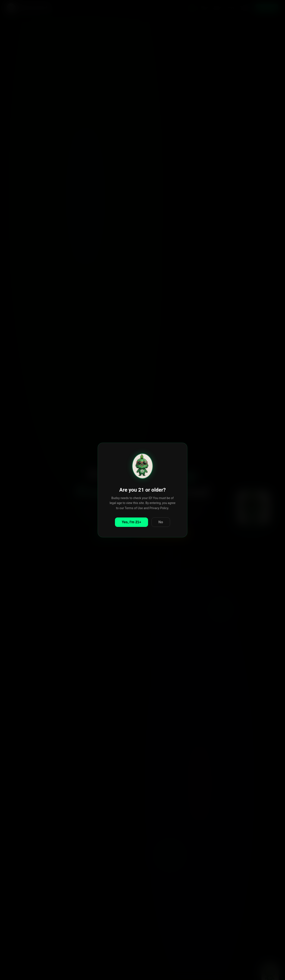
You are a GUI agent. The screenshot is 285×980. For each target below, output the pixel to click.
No (161, 522)
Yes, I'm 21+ (131, 522)
